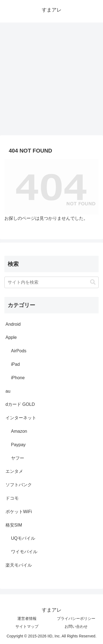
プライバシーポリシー (76, 618)
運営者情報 (27, 618)
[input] (51, 282)
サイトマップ (27, 626)
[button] (93, 282)
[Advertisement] (51, 81)
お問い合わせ (76, 626)
